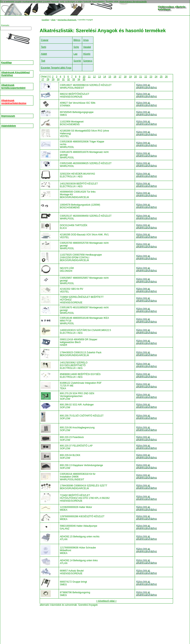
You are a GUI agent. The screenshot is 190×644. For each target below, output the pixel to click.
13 (99, 77)
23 (151, 77)
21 (141, 77)
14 (105, 77)
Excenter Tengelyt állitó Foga (56, 68)
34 (79, 79)
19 (130, 77)
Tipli (43, 61)
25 (161, 77)
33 (74, 79)
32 (68, 79)
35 (84, 79)
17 (120, 77)
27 (43, 79)
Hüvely (87, 54)
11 (89, 77)
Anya (86, 40)
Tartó (44, 47)
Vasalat (87, 47)
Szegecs (88, 61)
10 (84, 77)
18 (125, 77)
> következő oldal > (106, 601)
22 (146, 77)
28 (48, 79)
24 (156, 77)
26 (166, 77)
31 (63, 79)
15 (110, 77)
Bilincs (77, 40)
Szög (76, 47)
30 (58, 79)
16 (115, 77)
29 (53, 79)
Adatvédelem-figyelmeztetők (133, 2)
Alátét (44, 54)
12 (94, 77)
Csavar (45, 40)
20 (135, 77)
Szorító (77, 61)
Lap (75, 54)
